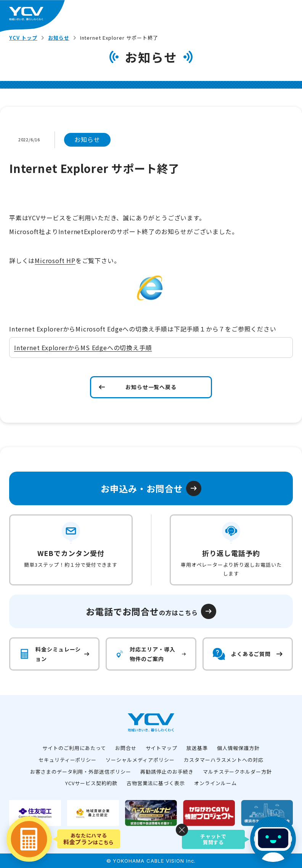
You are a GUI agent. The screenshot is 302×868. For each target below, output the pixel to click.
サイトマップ (162, 748)
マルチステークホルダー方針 (237, 772)
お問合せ (126, 748)
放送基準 (197, 748)
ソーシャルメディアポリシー (140, 760)
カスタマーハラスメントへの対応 (224, 760)
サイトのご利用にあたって (74, 748)
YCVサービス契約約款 (91, 783)
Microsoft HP (55, 260)
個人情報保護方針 (238, 748)
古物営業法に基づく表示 (156, 783)
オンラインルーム (215, 783)
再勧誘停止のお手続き (167, 772)
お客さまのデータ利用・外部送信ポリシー (81, 772)
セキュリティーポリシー (68, 760)
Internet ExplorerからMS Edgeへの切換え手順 (83, 348)
